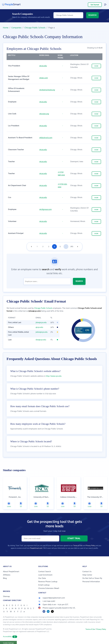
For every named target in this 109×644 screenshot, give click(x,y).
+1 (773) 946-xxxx (61, 174)
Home (6, 28)
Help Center (87, 575)
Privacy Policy (91, 546)
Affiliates (7, 575)
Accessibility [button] (10, 637)
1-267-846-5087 (47, 601)
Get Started (95, 5)
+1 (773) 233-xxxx (63, 186)
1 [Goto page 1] (37, 246)
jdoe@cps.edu (41, 323)
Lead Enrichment (45, 575)
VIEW (96, 66)
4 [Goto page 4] (54, 246)
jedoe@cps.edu (42, 332)
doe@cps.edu (41, 340)
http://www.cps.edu (54, 376)
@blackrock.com (46, 138)
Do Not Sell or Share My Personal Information (92, 580)
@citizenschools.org (47, 90)
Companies (16, 28)
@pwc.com (44, 78)
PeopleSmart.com (36, 549)
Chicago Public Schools (35, 28)
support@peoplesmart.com (52, 598)
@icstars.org (44, 114)
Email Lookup (44, 585)
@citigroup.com (46, 209)
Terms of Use (78, 546)
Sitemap (6, 597)
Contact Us (87, 572)
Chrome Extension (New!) (49, 589)
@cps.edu (43, 66)
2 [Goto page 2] (43, 246)
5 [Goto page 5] (60, 246)
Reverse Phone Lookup (48, 582)
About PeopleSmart (11, 572)
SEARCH (93, 16)
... (66, 246)
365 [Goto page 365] (72, 246)
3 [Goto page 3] (49, 246)
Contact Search (45, 572)
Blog (5, 579)
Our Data (42, 579)
